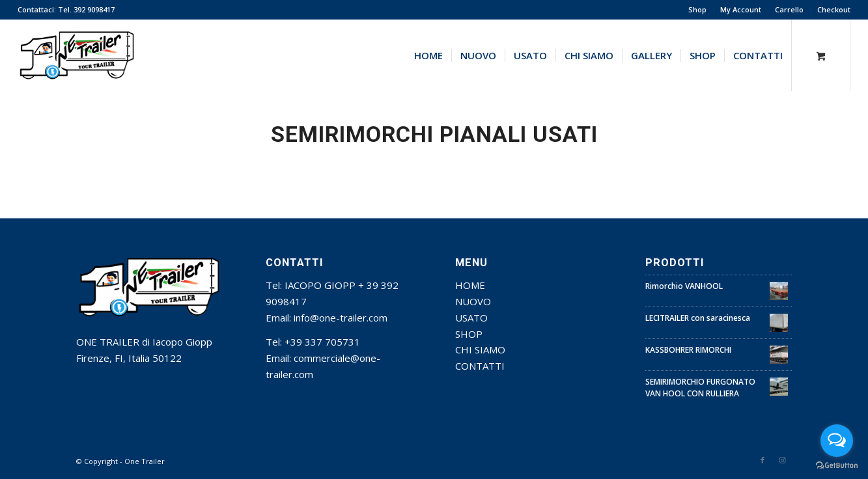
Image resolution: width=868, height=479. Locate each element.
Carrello (789, 9)
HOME (470, 285)
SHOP (469, 334)
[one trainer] (77, 55)
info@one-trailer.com (341, 318)
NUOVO (473, 301)
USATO (471, 318)
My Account (741, 9)
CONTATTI (480, 366)
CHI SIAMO (480, 349)
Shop (697, 9)
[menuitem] (698, 10)
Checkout (834, 9)
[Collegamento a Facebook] (763, 460)
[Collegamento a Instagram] (782, 460)
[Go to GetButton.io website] (837, 466)
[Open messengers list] (837, 441)
